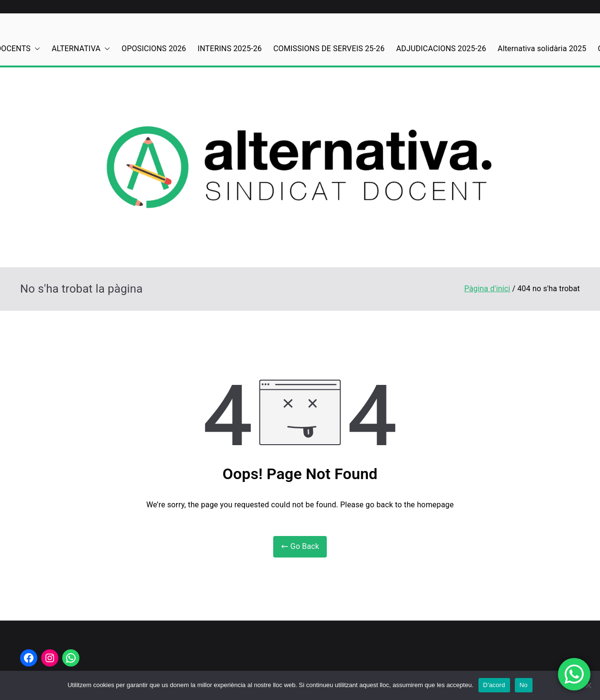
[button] (35, 49)
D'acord (494, 685)
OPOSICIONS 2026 (154, 49)
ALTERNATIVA (81, 49)
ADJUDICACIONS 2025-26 (441, 49)
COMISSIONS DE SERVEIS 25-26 (329, 49)
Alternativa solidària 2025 (542, 49)
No (524, 685)
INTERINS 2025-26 (230, 49)
